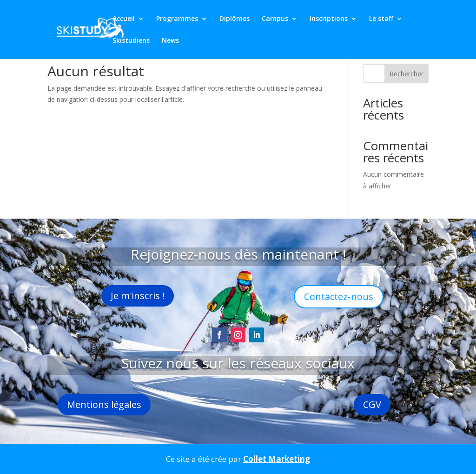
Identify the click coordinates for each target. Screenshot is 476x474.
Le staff (381, 19)
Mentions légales (104, 404)
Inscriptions (329, 19)
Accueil (124, 19)
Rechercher (407, 74)
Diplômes (235, 19)
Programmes (177, 19)
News (170, 41)
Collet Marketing (277, 459)
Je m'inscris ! (138, 296)
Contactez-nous (339, 297)
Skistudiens (131, 41)
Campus (275, 19)
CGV (372, 404)
